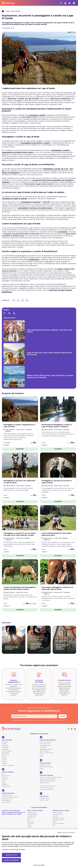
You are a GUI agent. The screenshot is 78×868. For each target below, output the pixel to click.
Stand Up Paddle (44, 751)
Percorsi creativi (45, 761)
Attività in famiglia (46, 774)
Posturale (4, 779)
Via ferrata (5, 742)
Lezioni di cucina (6, 802)
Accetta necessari (11, 860)
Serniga (29, 827)
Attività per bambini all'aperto (48, 779)
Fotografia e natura (45, 765)
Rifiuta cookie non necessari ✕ (67, 833)
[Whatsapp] (18, 300)
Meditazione (5, 785)
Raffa (54, 825)
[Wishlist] (35, 400)
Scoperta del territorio (48, 738)
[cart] (74, 3)
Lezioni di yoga (6, 776)
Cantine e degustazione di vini (10, 797)
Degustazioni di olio (7, 799)
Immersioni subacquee (8, 765)
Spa (3, 774)
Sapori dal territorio (7, 795)
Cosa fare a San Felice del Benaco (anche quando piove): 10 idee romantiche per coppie (14, 812)
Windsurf (4, 758)
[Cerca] (61, 3)
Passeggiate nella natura (46, 749)
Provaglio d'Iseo (32, 813)
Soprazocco (31, 818)
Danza (41, 769)
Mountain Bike (6, 753)
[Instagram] (9, 313)
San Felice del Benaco (59, 823)
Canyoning (5, 746)
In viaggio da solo (45, 798)
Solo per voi (44, 795)
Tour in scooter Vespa (46, 742)
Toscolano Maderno (33, 814)
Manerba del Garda (58, 813)
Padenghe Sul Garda (58, 818)
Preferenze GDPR (39, 865)
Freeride (4, 764)
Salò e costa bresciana (35, 811)
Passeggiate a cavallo (45, 746)
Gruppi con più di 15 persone (48, 786)
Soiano (55, 822)
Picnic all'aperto (6, 801)
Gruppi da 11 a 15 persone (47, 788)
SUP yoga (5, 778)
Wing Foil (4, 762)
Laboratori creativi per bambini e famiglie (51, 777)
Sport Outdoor (7, 738)
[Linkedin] (14, 313)
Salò (28, 820)
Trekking (4, 744)
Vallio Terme (31, 822)
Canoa (41, 755)
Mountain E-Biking (7, 751)
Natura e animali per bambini (47, 781)
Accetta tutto (11, 855)
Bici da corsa (5, 755)
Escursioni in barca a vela (47, 753)
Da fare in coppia (44, 800)
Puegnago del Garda (58, 820)
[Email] (27, 300)
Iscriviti (63, 716)
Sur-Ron (4, 756)
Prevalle (29, 825)
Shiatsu (4, 783)
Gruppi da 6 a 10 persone (47, 790)
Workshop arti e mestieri (46, 767)
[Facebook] (14, 300)
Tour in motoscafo (45, 744)
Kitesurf (4, 760)
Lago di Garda (15, 11)
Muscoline (55, 816)
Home (6, 11)
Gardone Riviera (32, 816)
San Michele (30, 823)
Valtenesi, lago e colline (61, 811)
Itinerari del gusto (8, 792)
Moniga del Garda (57, 814)
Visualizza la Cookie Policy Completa (14, 850)
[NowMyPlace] (8, 3)
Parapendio (5, 749)
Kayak (41, 756)
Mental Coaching (6, 787)
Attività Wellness (8, 770)
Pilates (4, 781)
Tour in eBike (43, 747)
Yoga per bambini (45, 783)
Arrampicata (5, 747)
